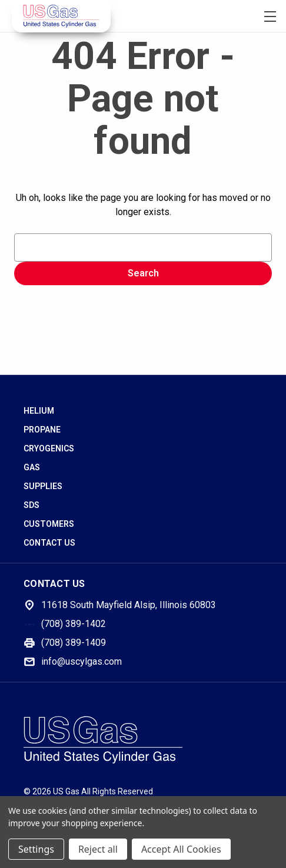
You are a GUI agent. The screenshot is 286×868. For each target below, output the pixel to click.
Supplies (43, 486)
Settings (36, 849)
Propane (42, 430)
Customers (49, 524)
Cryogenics (49, 448)
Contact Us (49, 543)
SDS (31, 505)
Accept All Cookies (181, 849)
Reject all (98, 849)
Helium (39, 411)
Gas (32, 467)
